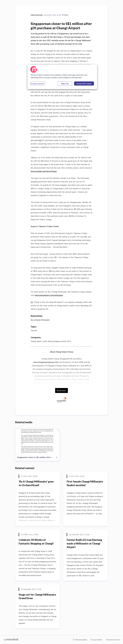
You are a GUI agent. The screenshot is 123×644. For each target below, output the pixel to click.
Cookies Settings (37, 83)
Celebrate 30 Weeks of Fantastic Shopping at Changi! (36, 542)
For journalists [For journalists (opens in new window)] (96, 640)
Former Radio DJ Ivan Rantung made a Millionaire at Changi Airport (84, 543)
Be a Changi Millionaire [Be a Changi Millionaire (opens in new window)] (40, 320)
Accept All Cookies (84, 84)
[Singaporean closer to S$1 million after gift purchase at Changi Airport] (38, 441)
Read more (62, 390)
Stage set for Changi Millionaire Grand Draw (37, 596)
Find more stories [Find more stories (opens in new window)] (113, 640)
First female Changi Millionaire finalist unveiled (85, 483)
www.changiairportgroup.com (45, 362)
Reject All (65, 84)
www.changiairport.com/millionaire (49, 295)
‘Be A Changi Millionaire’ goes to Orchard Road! (36, 483)
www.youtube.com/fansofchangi (44, 171)
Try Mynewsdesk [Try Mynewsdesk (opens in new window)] (80, 640)
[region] (62, 77)
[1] (41, 140)
